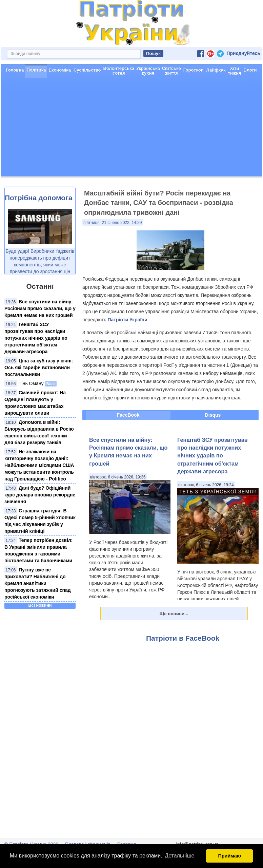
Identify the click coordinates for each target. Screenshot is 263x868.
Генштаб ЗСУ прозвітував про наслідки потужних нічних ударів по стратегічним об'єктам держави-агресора (36, 338)
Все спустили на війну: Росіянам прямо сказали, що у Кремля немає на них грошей (40, 308)
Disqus (213, 415)
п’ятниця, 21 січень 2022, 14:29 (113, 223)
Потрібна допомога (38, 198)
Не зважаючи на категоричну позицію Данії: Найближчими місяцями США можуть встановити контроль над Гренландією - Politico (39, 465)
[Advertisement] (131, 129)
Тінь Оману (31, 383)
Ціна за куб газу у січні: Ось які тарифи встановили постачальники (39, 367)
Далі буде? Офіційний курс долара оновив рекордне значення (40, 495)
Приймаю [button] (229, 856)
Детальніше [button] (179, 856)
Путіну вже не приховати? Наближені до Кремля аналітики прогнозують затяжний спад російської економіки (38, 583)
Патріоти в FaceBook (183, 638)
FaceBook (128, 415)
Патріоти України (127, 320)
